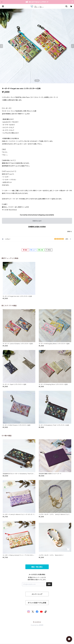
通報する (70, 232)
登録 (49, 584)
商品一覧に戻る (37, 567)
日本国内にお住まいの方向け (37, 227)
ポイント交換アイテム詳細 (37, 603)
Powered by (37, 625)
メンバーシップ (37, 594)
